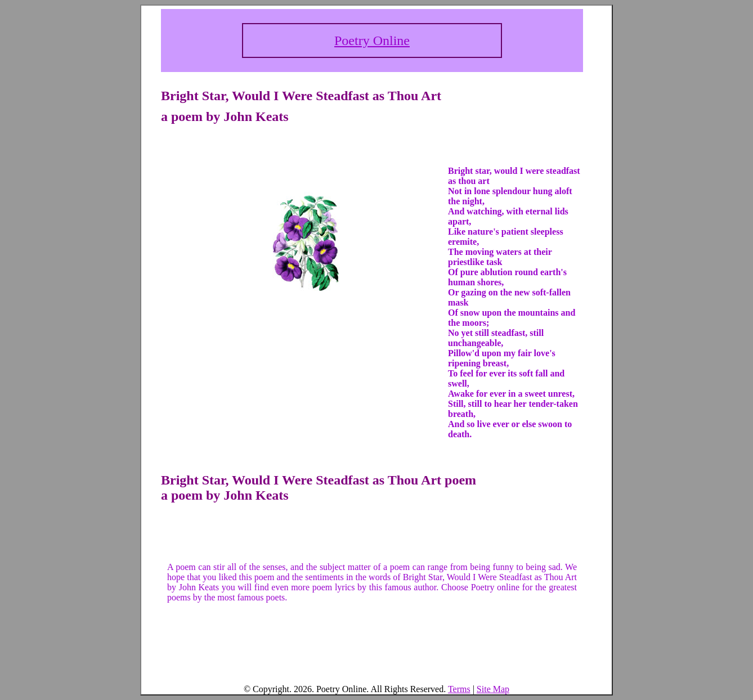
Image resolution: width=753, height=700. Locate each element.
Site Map (493, 689)
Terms (459, 689)
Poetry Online (372, 41)
